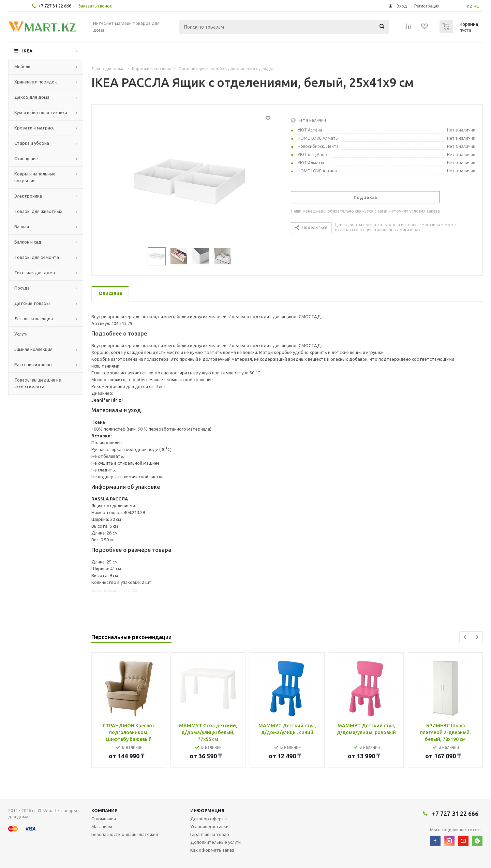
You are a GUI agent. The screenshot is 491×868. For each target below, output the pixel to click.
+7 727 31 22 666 (55, 6)
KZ (470, 6)
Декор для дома (32, 97)
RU (477, 6)
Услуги (21, 334)
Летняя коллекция (34, 319)
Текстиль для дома (35, 273)
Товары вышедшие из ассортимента (38, 383)
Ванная (22, 227)
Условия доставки (209, 826)
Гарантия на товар (210, 834)
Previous (465, 637)
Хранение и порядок (36, 82)
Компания (105, 810)
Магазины (102, 826)
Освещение (26, 158)
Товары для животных (38, 211)
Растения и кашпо (33, 365)
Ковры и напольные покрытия (35, 177)
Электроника (28, 196)
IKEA (27, 51)
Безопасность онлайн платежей (125, 834)
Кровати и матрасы (35, 128)
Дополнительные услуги (215, 842)
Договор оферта (209, 819)
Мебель (22, 66)
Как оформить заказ (212, 850)
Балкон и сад (28, 242)
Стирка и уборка (32, 143)
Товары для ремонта (37, 257)
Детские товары (32, 303)
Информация (207, 810)
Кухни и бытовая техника (41, 112)
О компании (104, 819)
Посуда (22, 288)
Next (477, 637)
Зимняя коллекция (33, 349)
